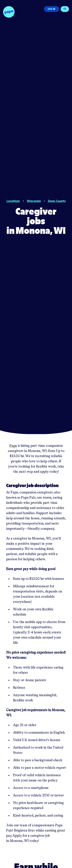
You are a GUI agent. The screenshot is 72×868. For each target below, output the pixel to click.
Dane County (57, 201)
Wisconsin (34, 201)
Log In (52, 9)
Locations (13, 201)
